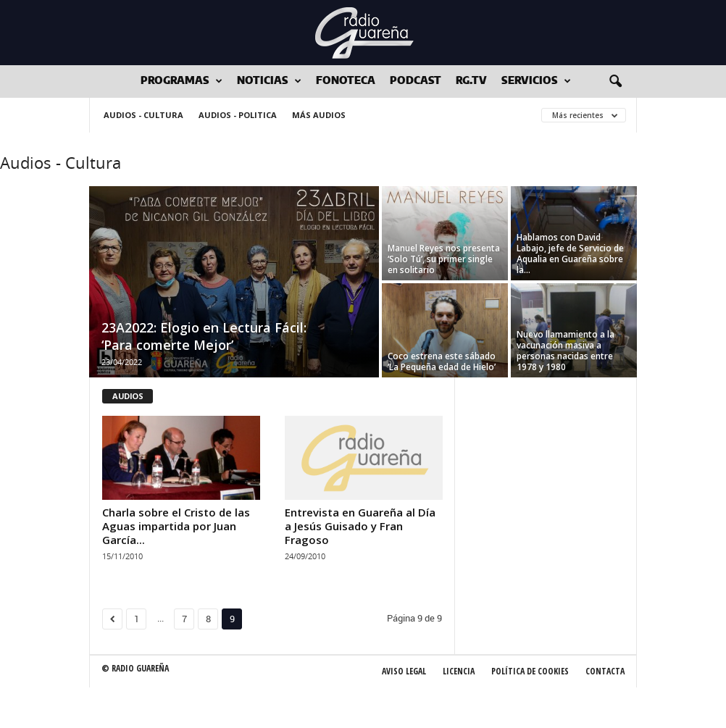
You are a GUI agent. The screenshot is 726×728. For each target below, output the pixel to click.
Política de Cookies (530, 671)
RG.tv (471, 81)
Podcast (416, 81)
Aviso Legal (404, 671)
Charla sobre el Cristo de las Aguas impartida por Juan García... (176, 526)
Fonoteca (346, 81)
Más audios (319, 115)
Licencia (459, 671)
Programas (181, 81)
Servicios (536, 81)
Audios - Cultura (143, 115)
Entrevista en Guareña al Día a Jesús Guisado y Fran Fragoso (360, 526)
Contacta (605, 671)
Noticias (269, 81)
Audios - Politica (238, 115)
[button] (615, 82)
